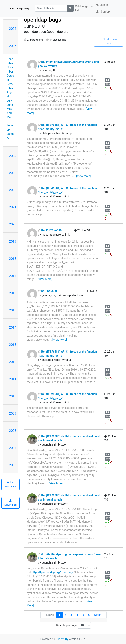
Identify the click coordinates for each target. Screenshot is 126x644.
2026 (13, 29)
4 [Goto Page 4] (77, 615)
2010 (13, 396)
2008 (13, 431)
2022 (13, 190)
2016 (13, 293)
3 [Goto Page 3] (71, 615)
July (9, 101)
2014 (13, 327)
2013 (13, 345)
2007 (13, 448)
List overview (10, 484)
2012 (13, 362)
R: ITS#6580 (47, 291)
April (10, 113)
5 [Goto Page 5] (83, 615)
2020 (13, 224)
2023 (13, 173)
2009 (13, 413)
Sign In (102, 5)
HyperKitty (62, 639)
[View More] (83, 176)
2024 (13, 156)
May (9, 109)
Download (11, 503)
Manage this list (84, 8)
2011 (13, 379)
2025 (13, 46)
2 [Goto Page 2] (65, 615)
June (10, 105)
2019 (13, 241)
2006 (13, 465)
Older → (99, 615)
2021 (13, 207)
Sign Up (103, 12)
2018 (13, 259)
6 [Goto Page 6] (89, 615)
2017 (13, 276)
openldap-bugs (43, 20)
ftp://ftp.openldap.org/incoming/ (53, 572)
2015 (13, 310)
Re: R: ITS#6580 (50, 230)
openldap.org (19, 8)
